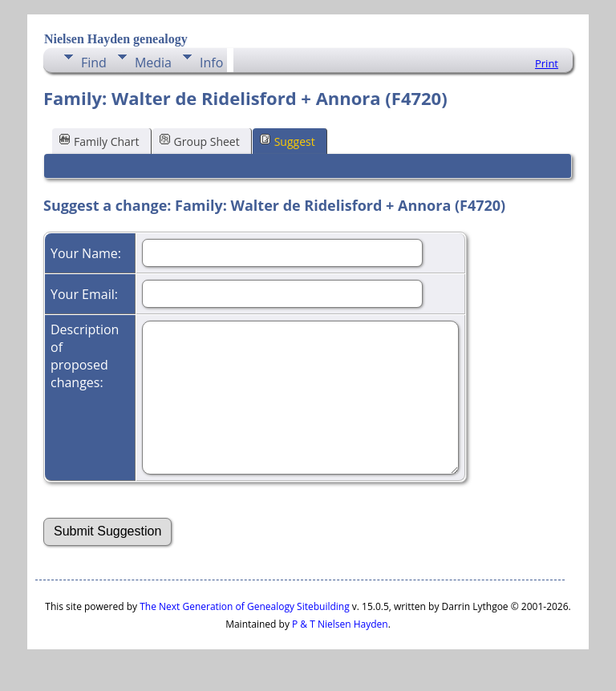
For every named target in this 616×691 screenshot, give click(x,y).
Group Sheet (200, 141)
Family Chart (99, 141)
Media (153, 63)
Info (211, 63)
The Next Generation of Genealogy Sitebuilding (245, 606)
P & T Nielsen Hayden (340, 624)
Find (94, 63)
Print (547, 63)
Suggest (288, 141)
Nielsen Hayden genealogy (116, 39)
